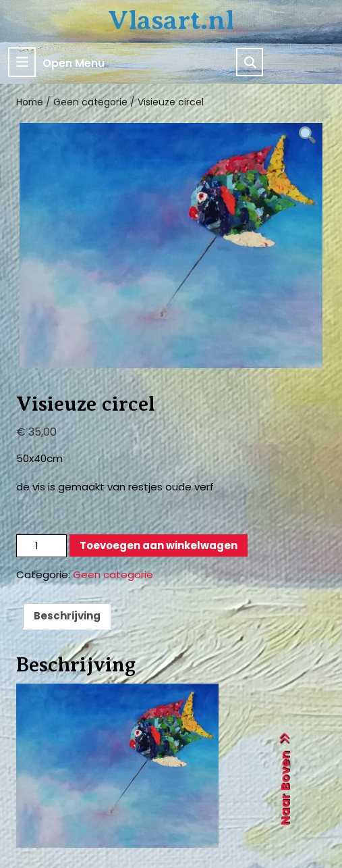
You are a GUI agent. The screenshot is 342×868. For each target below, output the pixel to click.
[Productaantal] (41, 546)
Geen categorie (90, 102)
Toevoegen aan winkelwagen (159, 545)
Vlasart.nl (171, 20)
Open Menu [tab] (56, 62)
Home (30, 102)
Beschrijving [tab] (67, 616)
